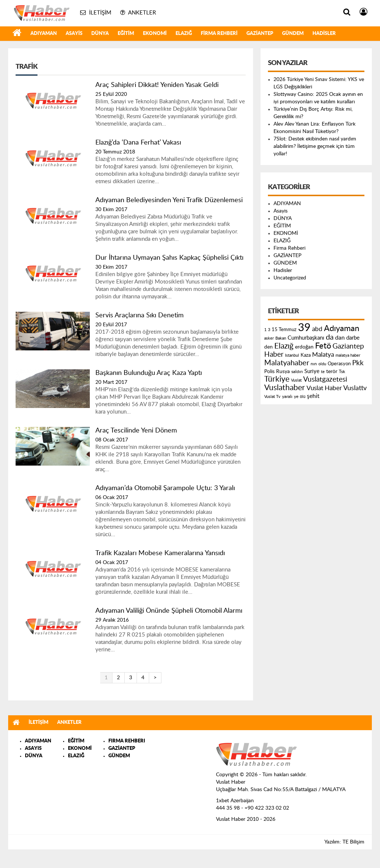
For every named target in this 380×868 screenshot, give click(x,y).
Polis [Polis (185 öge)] (269, 372)
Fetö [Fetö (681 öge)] (323, 346)
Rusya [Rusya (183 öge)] (283, 372)
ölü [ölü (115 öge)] (303, 397)
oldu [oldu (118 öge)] (322, 364)
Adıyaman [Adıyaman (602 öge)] (342, 329)
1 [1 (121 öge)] (265, 330)
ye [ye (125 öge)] (296, 397)
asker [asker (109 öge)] (269, 338)
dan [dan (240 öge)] (340, 338)
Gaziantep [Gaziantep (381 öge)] (348, 346)
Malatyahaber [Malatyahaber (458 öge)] (287, 363)
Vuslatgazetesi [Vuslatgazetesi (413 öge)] (325, 379)
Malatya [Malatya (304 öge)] (323, 355)
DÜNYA (100, 34)
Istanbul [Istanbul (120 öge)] (292, 355)
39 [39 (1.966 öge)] (304, 328)
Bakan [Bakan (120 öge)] (281, 338)
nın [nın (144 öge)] (314, 364)
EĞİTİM (126, 34)
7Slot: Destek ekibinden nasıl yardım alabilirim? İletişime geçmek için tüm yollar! (315, 146)
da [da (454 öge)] (330, 337)
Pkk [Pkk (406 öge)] (358, 363)
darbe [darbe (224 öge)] (353, 338)
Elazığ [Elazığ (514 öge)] (284, 346)
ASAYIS (33, 749)
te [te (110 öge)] (323, 372)
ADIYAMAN (44, 34)
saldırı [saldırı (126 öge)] (297, 372)
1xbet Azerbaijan (235, 801)
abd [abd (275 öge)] (317, 329)
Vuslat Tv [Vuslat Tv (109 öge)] (272, 397)
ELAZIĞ (184, 34)
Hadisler (324, 34)
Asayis (74, 34)
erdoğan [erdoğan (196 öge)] (304, 347)
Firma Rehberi (219, 34)
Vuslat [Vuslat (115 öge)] (296, 380)
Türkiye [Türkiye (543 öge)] (277, 379)
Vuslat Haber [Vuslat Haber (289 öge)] (324, 388)
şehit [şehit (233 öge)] (313, 396)
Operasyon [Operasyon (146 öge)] (339, 364)
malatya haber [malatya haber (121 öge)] (348, 355)
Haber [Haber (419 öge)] (274, 354)
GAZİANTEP (260, 34)
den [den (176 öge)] (268, 347)
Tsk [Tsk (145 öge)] (342, 372)
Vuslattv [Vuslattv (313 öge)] (355, 388)
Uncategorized (290, 278)
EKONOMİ (155, 34)
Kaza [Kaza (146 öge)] (306, 355)
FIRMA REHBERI (127, 741)
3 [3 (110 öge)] (269, 330)
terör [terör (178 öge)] (332, 372)
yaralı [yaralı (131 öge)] (287, 396)
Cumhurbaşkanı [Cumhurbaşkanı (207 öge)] (306, 338)
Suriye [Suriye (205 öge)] (312, 371)
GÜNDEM (293, 34)
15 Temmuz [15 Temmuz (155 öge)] (284, 330)
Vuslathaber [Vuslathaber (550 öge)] (285, 388)
